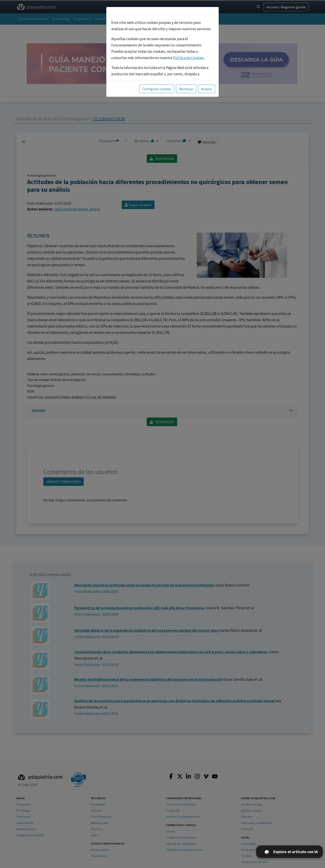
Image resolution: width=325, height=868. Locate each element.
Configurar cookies (157, 89)
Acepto (207, 89)
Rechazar (186, 89)
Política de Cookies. (189, 58)
